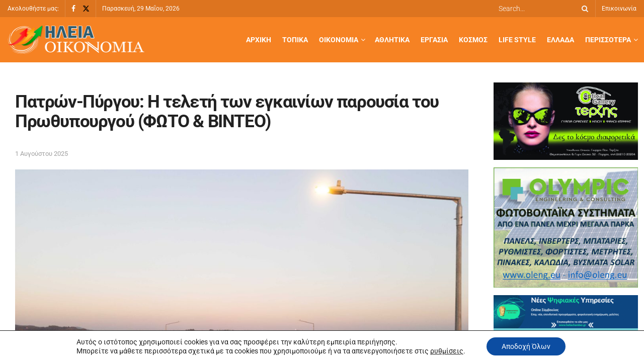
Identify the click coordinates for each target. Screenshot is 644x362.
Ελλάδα (560, 40)
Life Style (517, 40)
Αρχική (259, 40)
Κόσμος (473, 40)
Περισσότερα (608, 40)
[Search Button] (583, 9)
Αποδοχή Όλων (526, 346)
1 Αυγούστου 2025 (42, 154)
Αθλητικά (392, 40)
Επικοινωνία (619, 9)
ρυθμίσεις (447, 351)
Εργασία (434, 40)
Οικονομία (339, 40)
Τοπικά (295, 40)
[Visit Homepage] (76, 40)
